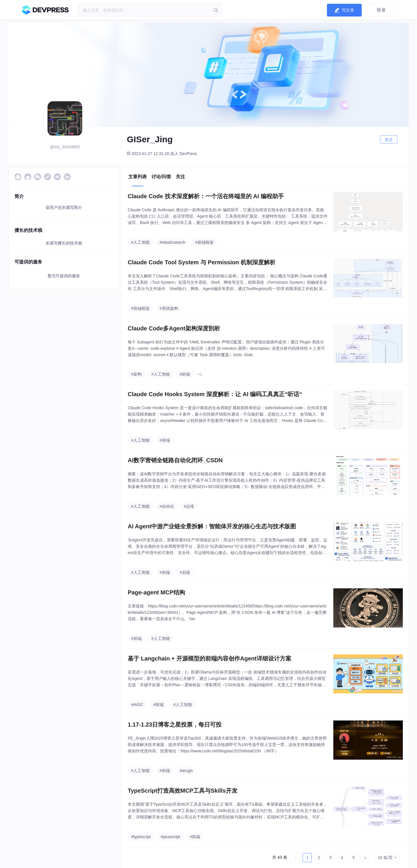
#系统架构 (169, 308)
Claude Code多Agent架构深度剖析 (174, 328)
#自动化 (167, 506)
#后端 (185, 572)
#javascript (170, 837)
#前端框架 (204, 242)
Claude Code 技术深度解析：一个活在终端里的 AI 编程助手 (206, 196)
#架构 (136, 374)
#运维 (189, 506)
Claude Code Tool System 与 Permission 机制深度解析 (202, 262)
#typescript (141, 837)
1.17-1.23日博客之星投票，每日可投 (175, 725)
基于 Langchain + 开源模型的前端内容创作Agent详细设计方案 (210, 658)
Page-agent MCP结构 (156, 592)
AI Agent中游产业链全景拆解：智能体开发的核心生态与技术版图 (212, 526)
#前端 (185, 374)
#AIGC (137, 705)
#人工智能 (140, 242)
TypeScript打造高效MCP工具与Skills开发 (183, 791)
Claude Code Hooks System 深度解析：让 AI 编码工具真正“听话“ (215, 394)
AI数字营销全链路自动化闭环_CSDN (175, 460)
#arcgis (186, 771)
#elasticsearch (173, 242)
